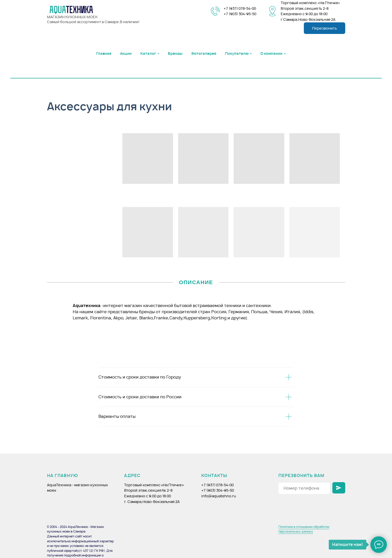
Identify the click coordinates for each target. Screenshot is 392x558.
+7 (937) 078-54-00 (240, 8)
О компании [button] (271, 53)
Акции (126, 53)
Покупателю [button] (237, 53)
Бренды (175, 53)
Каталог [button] (148, 53)
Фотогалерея (204, 53)
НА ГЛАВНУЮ (63, 475)
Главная (104, 53)
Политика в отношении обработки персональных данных (304, 529)
